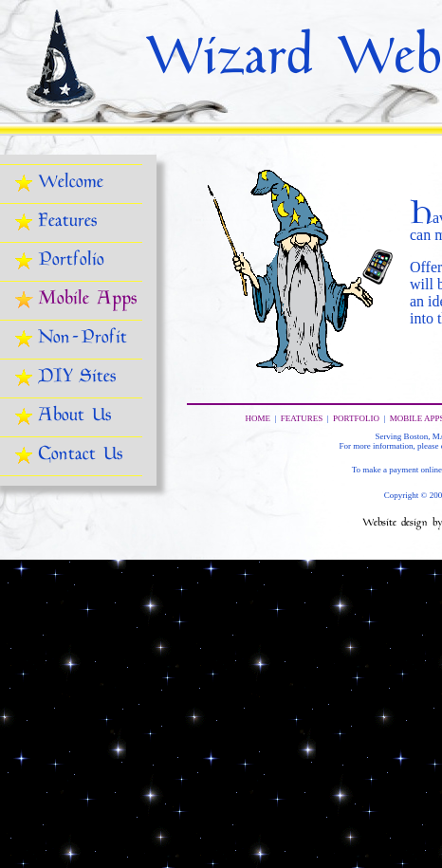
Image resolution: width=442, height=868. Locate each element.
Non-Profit (83, 339)
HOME (258, 418)
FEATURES (302, 418)
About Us (74, 417)
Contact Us (80, 456)
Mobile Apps (87, 300)
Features (67, 222)
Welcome (71, 184)
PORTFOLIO (356, 418)
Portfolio (71, 261)
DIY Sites (77, 378)
